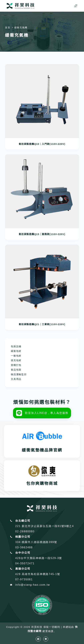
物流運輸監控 (19, 374)
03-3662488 (24, 547)
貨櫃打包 (16, 365)
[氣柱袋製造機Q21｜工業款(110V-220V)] (42, 282)
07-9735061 (24, 579)
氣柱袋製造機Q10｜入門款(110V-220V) (42, 144)
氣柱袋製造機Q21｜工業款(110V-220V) (42, 324)
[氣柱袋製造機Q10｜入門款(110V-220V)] (42, 101)
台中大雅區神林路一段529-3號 (41, 558)
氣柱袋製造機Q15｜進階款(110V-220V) (42, 234)
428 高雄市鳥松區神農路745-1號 (38, 574)
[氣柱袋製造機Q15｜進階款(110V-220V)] (42, 191)
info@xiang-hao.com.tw (33, 585)
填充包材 (16, 360)
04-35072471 (25, 563)
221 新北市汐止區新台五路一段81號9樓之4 (45, 526)
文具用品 (16, 379)
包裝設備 (16, 346)
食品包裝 (16, 370)
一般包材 (16, 356)
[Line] (46, 639)
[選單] (76, 6)
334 (18, 542)
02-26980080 (25, 531)
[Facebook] (38, 639)
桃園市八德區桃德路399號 (39, 542)
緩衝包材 (16, 351)
